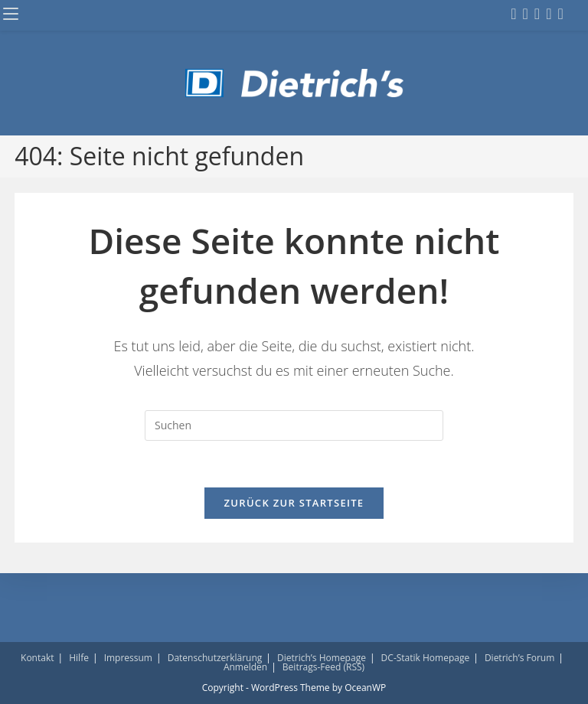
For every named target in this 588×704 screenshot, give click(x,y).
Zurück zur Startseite (294, 503)
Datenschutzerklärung (215, 658)
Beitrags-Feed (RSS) (323, 667)
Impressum (128, 658)
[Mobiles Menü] (11, 15)
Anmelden (245, 667)
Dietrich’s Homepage (322, 658)
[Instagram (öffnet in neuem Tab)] (526, 14)
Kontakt (37, 658)
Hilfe (79, 658)
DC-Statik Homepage (426, 658)
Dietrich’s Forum (519, 658)
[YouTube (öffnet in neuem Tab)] (549, 14)
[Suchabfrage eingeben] (294, 425)
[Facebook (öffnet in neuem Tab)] (513, 14)
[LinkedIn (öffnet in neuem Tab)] (537, 14)
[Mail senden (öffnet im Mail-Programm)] (560, 14)
